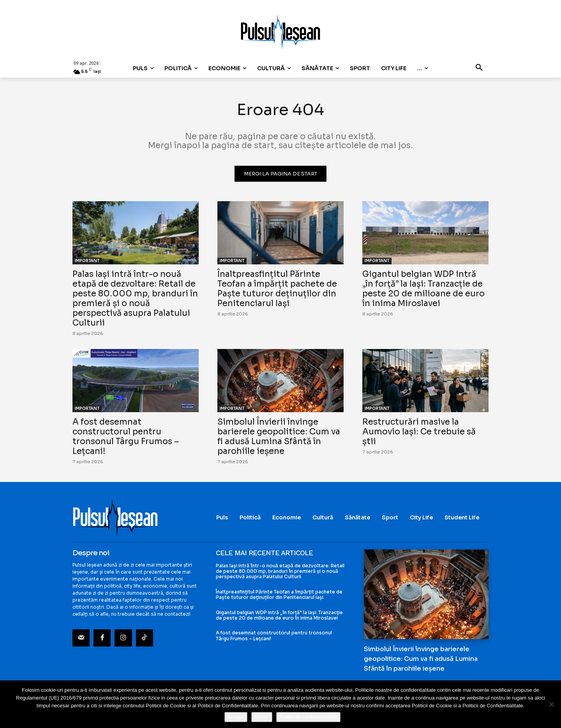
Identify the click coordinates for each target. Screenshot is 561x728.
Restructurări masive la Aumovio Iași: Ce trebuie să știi (419, 432)
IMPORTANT (87, 261)
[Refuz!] (551, 704)
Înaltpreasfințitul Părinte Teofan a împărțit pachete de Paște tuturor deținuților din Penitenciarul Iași (277, 289)
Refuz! (262, 717)
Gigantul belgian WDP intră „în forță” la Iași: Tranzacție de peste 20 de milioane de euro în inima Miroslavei (423, 289)
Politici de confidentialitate (309, 717)
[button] (479, 68)
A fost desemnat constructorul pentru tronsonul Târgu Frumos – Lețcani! (126, 437)
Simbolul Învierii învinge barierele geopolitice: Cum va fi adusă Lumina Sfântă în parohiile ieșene (279, 437)
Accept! (236, 717)
